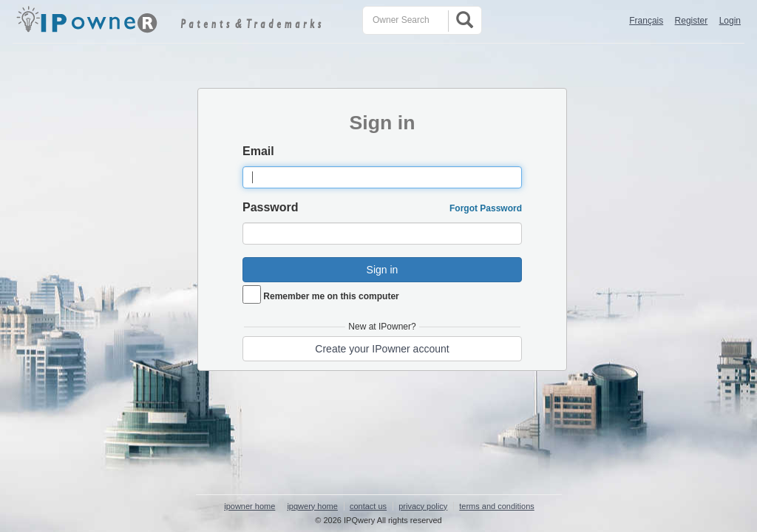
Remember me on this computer (331, 296)
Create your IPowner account (382, 349)
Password (271, 207)
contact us (368, 506)
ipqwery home (312, 506)
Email (258, 151)
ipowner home (249, 506)
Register (692, 21)
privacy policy (423, 506)
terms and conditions (497, 506)
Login (730, 21)
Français (646, 21)
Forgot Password (486, 208)
